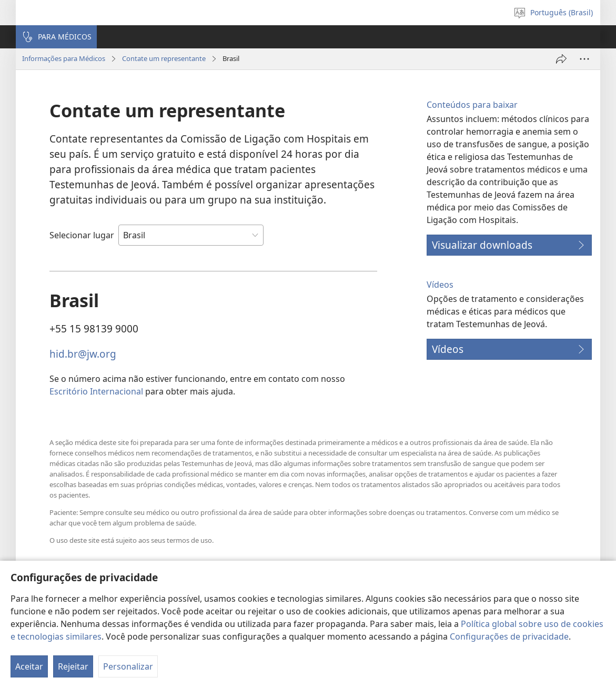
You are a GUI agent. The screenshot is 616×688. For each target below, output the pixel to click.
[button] (56, 37)
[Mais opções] (584, 59)
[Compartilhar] (561, 59)
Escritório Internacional (96, 391)
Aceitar (29, 666)
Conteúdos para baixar (472, 105)
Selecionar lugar (82, 235)
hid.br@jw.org (83, 354)
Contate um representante (164, 58)
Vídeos (440, 285)
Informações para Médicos (64, 58)
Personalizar (128, 666)
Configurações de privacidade (509, 636)
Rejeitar (73, 666)
